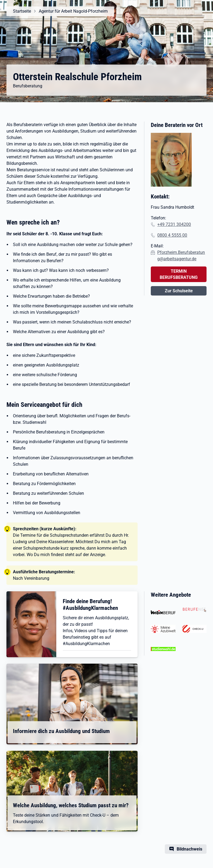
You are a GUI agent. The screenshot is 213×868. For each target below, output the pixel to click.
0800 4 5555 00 (172, 235)
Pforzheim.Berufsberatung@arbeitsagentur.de (181, 256)
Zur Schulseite (179, 291)
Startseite (22, 11)
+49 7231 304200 (174, 224)
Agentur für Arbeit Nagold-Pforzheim (73, 11)
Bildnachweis (189, 849)
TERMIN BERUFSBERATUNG (179, 274)
